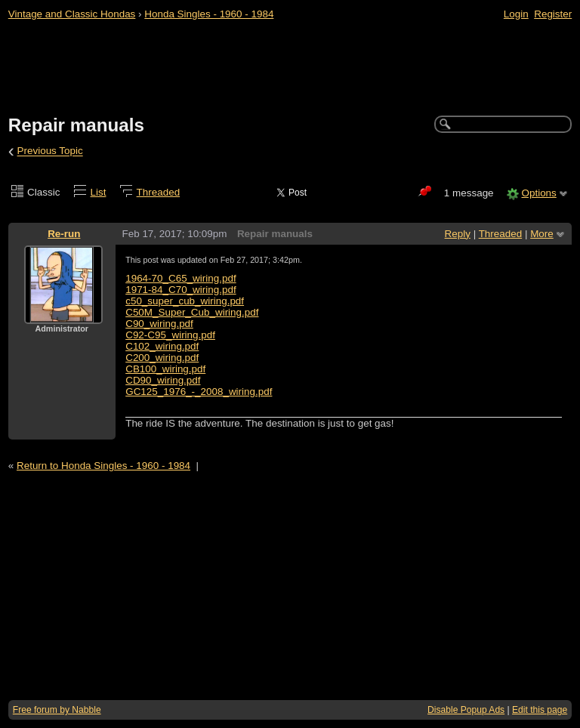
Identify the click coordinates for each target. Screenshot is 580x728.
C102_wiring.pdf (162, 346)
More (542, 234)
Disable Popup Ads (466, 710)
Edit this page (540, 710)
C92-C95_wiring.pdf (170, 335)
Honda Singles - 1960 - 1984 (209, 14)
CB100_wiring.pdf (165, 369)
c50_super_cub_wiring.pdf (185, 301)
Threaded (159, 192)
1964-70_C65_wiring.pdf (180, 278)
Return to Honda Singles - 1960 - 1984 (103, 466)
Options (538, 193)
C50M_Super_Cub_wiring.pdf (192, 312)
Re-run (64, 234)
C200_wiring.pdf (162, 358)
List (99, 192)
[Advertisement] (290, 69)
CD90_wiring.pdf (163, 380)
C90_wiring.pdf (159, 324)
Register (553, 14)
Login (516, 14)
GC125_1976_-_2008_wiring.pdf (199, 392)
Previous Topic (50, 151)
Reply (458, 234)
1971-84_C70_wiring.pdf (180, 290)
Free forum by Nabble (57, 710)
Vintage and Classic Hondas (72, 14)
